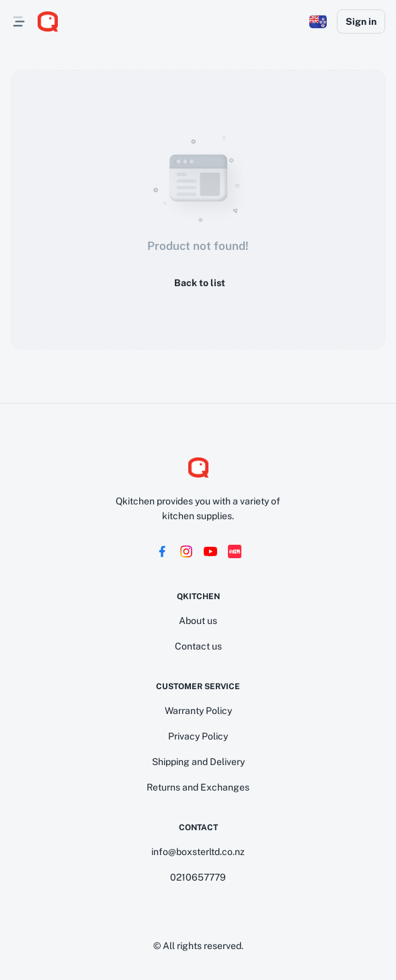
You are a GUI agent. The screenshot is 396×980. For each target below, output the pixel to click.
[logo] (48, 21)
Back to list (198, 283)
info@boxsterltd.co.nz (198, 852)
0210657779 (198, 877)
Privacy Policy (198, 736)
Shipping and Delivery (198, 762)
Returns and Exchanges (198, 787)
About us (198, 621)
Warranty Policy (198, 711)
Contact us (198, 646)
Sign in (361, 21)
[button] (318, 21)
